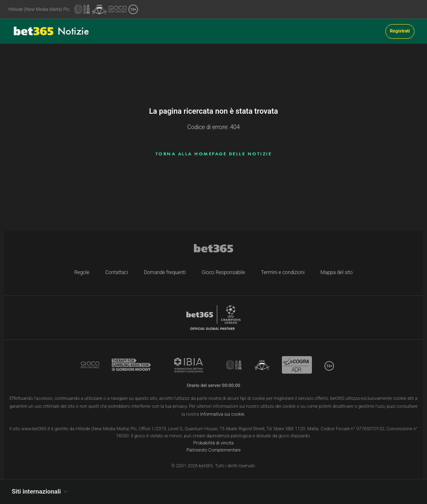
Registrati (400, 31)
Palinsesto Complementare (213, 450)
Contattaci (116, 272)
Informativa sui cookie (222, 414)
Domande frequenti (165, 272)
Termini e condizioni (283, 272)
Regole (82, 272)
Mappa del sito (337, 272)
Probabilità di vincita (214, 443)
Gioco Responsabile (224, 272)
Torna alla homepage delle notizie (214, 154)
